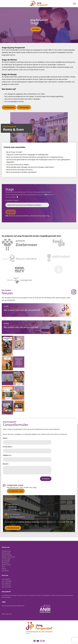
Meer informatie (7, 614)
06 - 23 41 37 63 (15, 514)
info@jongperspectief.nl (17, 517)
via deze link (11, 300)
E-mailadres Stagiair (12, 200)
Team (3, 567)
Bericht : (6, 464)
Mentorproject (24, 107)
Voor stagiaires (6, 583)
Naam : (5, 438)
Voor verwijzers (6, 585)
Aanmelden (11, 212)
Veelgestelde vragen (16, 491)
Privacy (28, 633)
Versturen (46, 479)
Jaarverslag (5, 571)
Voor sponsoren (7, 587)
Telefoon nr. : (7, 455)
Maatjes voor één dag (8, 557)
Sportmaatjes (6, 561)
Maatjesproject (9, 107)
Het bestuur (5, 563)
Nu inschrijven (6, 597)
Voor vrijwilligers (7, 581)
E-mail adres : (8, 447)
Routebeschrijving (13, 528)
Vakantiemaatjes (7, 555)
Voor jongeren (6, 579)
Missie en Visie (6, 565)
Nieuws (4, 569)
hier (46, 195)
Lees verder (36, 29)
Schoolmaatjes (6, 559)
